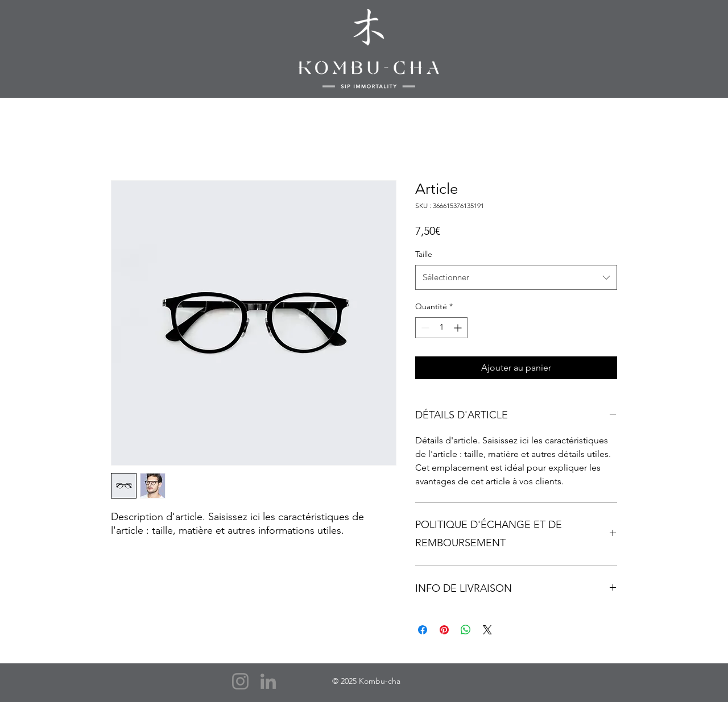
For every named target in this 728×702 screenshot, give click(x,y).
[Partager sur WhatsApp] (466, 630)
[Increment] (459, 328)
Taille (424, 254)
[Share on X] (487, 630)
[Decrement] (424, 328)
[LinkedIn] (268, 681)
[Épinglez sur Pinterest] (444, 630)
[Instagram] (240, 681)
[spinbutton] (441, 328)
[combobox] (516, 277)
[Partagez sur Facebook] (423, 630)
